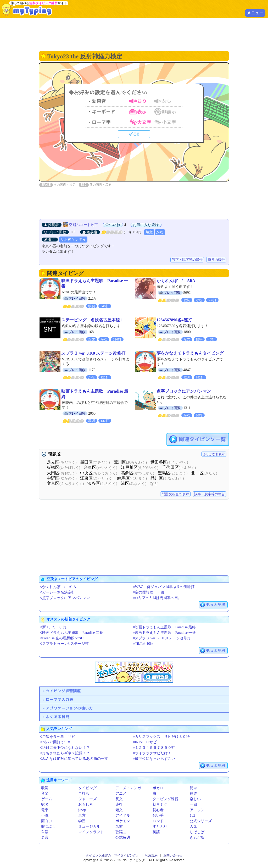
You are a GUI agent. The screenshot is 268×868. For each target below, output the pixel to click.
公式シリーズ (201, 821)
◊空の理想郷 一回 (149, 592)
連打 (119, 804)
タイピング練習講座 (63, 691)
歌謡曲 (121, 832)
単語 (45, 832)
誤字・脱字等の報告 (187, 260)
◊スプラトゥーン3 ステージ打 (65, 644)
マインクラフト (91, 832)
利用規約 (151, 856)
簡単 (193, 788)
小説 (45, 815)
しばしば (197, 832)
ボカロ (158, 788)
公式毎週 (123, 837)
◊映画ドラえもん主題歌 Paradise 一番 (165, 633)
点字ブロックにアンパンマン (184, 391)
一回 (193, 804)
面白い (47, 821)
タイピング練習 (165, 799)
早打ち (84, 793)
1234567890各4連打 (174, 320)
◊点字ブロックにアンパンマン (65, 598)
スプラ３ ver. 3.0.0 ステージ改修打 (93, 353)
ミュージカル (89, 826)
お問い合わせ (173, 856)
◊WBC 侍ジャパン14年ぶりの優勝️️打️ (164, 587)
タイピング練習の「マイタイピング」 (113, 856)
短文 (149, 232)
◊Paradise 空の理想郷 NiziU (62, 638)
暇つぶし (48, 826)
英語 (156, 832)
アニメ (121, 793)
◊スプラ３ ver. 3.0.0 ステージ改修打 (162, 638)
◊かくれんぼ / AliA (58, 587)
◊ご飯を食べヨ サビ (58, 737)
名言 (45, 837)
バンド (158, 821)
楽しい (195, 799)
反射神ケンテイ (73, 240)
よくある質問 (58, 717)
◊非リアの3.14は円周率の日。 (157, 598)
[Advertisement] (134, 34)
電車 (45, 810)
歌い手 (158, 815)
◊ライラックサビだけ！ (152, 753)
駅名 (45, 804)
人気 (193, 826)
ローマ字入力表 (60, 699)
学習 (82, 821)
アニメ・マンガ (128, 788)
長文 (119, 799)
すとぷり (160, 826)
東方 (82, 815)
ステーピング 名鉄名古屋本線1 (92, 320)
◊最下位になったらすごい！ (156, 759)
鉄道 (193, 793)
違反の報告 (216, 260)
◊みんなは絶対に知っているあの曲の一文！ (76, 759)
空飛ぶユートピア (83, 225)
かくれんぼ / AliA (176, 281)
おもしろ (86, 804)
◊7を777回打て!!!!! (55, 742)
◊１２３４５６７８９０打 (154, 748)
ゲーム (47, 799)
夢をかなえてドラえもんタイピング (190, 353)
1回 (192, 815)
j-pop (82, 810)
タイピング (87, 788)
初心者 (158, 810)
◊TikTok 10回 (144, 644)
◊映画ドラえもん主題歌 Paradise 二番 (72, 633)
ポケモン (123, 821)
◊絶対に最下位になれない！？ (65, 748)
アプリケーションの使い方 (69, 708)
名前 (119, 826)
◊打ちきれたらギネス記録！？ (65, 753)
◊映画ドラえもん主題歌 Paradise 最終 (165, 627)
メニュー (255, 13)
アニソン (197, 810)
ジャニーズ (87, 799)
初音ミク (160, 804)
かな (160, 232)
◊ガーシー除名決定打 (58, 592)
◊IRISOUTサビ (145, 742)
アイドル (123, 815)
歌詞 (45, 788)
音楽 (45, 793)
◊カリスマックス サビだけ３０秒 (162, 737)
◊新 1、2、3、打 (54, 627)
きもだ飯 (197, 837)
